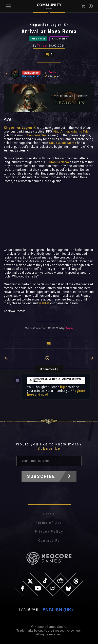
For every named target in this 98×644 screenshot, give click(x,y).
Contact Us (49, 541)
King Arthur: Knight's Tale (71, 132)
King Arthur (39, 39)
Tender (42, 46)
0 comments (49, 369)
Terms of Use (49, 523)
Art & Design (60, 39)
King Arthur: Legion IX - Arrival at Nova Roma (55, 380)
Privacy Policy (49, 532)
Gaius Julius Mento (63, 143)
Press (49, 514)
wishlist (44, 303)
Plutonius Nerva (58, 162)
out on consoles (35, 135)
